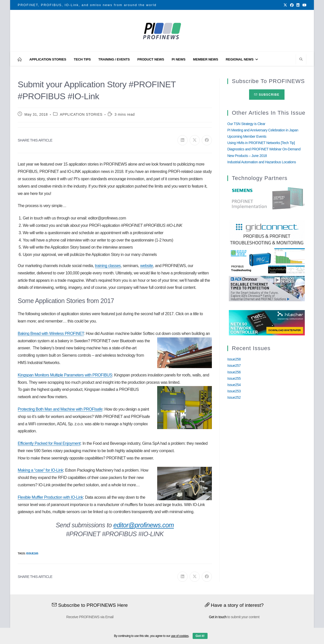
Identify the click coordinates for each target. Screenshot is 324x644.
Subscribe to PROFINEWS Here (90, 605)
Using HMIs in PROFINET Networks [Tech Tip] (261, 143)
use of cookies (180, 636)
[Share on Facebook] (207, 140)
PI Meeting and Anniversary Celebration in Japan (263, 130)
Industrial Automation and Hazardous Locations (262, 162)
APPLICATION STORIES (81, 114)
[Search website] (301, 60)
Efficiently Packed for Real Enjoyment (49, 443)
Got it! (200, 636)
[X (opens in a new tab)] (285, 5)
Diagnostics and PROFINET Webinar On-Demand (264, 149)
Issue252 (234, 397)
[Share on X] (195, 140)
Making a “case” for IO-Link (40, 470)
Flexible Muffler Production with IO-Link (50, 497)
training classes (108, 266)
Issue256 (234, 372)
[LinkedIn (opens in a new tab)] (298, 5)
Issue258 (234, 359)
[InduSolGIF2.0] (267, 260)
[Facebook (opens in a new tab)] (292, 5)
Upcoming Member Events (247, 136)
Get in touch (218, 617)
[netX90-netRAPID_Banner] (267, 323)
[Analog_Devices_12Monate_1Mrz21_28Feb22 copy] (267, 288)
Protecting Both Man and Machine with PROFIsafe (60, 409)
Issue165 (32, 553)
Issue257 (234, 366)
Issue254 (234, 385)
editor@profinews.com (144, 525)
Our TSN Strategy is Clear (246, 124)
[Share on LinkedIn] (183, 140)
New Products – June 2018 (247, 156)
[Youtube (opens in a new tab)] (304, 5)
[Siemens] (267, 198)
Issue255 (234, 378)
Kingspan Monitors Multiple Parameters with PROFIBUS (65, 375)
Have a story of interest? (234, 605)
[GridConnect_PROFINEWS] (267, 233)
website (147, 266)
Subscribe (267, 95)
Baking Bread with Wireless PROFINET (51, 334)
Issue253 (234, 391)
